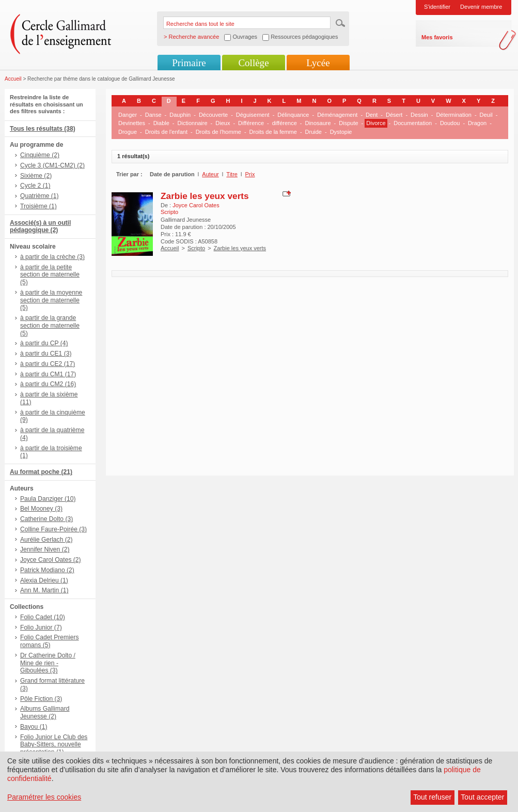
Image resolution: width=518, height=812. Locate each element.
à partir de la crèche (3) (52, 257)
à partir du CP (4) (44, 343)
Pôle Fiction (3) (41, 699)
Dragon (477, 123)
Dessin (419, 115)
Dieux (223, 123)
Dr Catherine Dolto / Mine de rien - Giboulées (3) (48, 663)
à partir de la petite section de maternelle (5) (50, 275)
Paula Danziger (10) (48, 499)
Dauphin (180, 115)
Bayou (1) (34, 727)
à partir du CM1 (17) (48, 374)
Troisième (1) (38, 206)
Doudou (450, 123)
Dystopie (341, 132)
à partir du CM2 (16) (48, 384)
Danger (128, 115)
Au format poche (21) (41, 472)
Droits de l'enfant (166, 132)
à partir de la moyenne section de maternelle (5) (51, 300)
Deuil (486, 115)
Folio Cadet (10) (43, 617)
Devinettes (132, 123)
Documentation (413, 123)
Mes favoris (437, 37)
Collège (253, 63)
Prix (250, 174)
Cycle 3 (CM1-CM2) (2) (52, 165)
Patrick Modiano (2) (47, 570)
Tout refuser (432, 797)
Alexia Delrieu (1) (44, 580)
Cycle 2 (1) (35, 186)
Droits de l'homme (218, 132)
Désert (394, 115)
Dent (372, 115)
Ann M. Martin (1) (44, 590)
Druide (313, 132)
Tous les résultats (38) (43, 129)
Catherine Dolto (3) (46, 519)
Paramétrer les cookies (44, 797)
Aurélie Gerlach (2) (46, 540)
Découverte (213, 115)
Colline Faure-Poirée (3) (53, 529)
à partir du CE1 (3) (46, 354)
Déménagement (337, 115)
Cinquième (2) (40, 155)
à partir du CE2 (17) (48, 364)
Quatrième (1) (40, 196)
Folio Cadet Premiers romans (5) (50, 641)
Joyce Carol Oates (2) (51, 560)
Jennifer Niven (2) (45, 549)
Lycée (318, 63)
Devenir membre (481, 7)
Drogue (128, 132)
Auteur (210, 174)
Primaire (189, 63)
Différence (251, 123)
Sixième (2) (36, 176)
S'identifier (437, 7)
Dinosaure (318, 123)
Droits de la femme (273, 132)
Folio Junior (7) (41, 627)
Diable (161, 123)
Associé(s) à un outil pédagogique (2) (40, 227)
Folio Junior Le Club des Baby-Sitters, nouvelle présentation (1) (54, 745)
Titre (232, 174)
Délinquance (293, 115)
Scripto (196, 248)
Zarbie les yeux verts (205, 196)
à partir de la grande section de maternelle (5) (50, 326)
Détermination (453, 115)
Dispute (348, 123)
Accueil (13, 79)
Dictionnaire (193, 123)
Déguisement (253, 115)
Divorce (376, 123)
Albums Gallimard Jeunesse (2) (45, 713)
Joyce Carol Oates (196, 205)
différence (285, 123)
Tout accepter (482, 797)
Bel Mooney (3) (41, 509)
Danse (153, 115)
